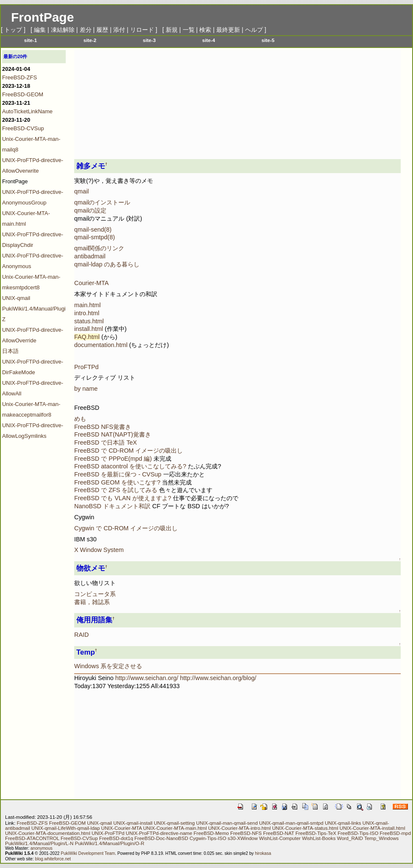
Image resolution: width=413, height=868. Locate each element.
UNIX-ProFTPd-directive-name (159, 833)
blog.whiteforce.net (53, 859)
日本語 (10, 351)
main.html (87, 305)
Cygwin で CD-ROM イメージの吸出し (126, 528)
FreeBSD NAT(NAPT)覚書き (113, 434)
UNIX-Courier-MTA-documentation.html (48, 833)
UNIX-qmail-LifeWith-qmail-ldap (66, 828)
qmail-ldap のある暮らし (107, 264)
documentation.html (101, 345)
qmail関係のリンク (99, 248)
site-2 (90, 40)
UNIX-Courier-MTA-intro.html (240, 828)
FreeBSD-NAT (278, 833)
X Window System (99, 550)
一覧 (189, 30)
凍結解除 (63, 30)
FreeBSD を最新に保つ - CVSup (118, 474)
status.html (89, 321)
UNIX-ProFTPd (108, 833)
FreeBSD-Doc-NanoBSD (161, 838)
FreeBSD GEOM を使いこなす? (118, 482)
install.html (89, 329)
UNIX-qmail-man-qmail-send (227, 823)
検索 (205, 30)
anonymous (42, 848)
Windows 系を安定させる (108, 666)
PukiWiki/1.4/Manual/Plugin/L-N (39, 843)
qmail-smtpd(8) (95, 237)
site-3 (149, 40)
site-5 (268, 40)
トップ (13, 30)
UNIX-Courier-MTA (122, 828)
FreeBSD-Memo (211, 833)
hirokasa (263, 853)
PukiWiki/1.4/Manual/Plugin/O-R (110, 843)
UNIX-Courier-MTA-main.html (175, 828)
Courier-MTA (91, 283)
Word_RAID (350, 838)
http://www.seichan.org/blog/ (218, 678)
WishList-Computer (280, 838)
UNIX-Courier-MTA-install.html (373, 828)
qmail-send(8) (93, 230)
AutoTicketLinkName (27, 111)
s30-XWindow (243, 838)
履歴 (102, 30)
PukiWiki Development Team (88, 853)
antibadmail (90, 256)
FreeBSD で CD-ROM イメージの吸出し (128, 451)
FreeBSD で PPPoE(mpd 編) (113, 459)
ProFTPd (87, 367)
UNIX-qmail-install (133, 823)
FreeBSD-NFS (246, 833)
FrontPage (42, 17)
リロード (142, 30)
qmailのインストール (102, 202)
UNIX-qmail (16, 298)
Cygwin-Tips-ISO (208, 838)
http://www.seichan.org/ (147, 678)
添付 (119, 30)
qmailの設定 (90, 210)
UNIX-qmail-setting (174, 823)
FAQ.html (87, 337)
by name (86, 389)
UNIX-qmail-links (343, 823)
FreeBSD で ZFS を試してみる (116, 490)
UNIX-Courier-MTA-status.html (305, 828)
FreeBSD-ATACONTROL (32, 838)
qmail (81, 191)
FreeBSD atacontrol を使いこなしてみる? (131, 466)
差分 (86, 30)
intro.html (87, 313)
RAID (81, 635)
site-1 (31, 40)
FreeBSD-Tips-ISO (358, 833)
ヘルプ (254, 30)
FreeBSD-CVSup (23, 128)
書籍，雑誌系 (92, 602)
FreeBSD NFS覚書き (103, 427)
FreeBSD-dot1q (116, 838)
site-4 (209, 40)
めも (80, 419)
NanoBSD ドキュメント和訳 (112, 506)
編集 (40, 30)
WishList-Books (319, 838)
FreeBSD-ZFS (20, 77)
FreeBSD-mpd (396, 833)
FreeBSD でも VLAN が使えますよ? (123, 498)
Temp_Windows (381, 838)
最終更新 (228, 30)
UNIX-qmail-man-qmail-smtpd (291, 823)
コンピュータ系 (95, 594)
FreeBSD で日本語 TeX (106, 442)
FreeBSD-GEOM (23, 94)
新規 (172, 30)
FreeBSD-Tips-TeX (316, 833)
